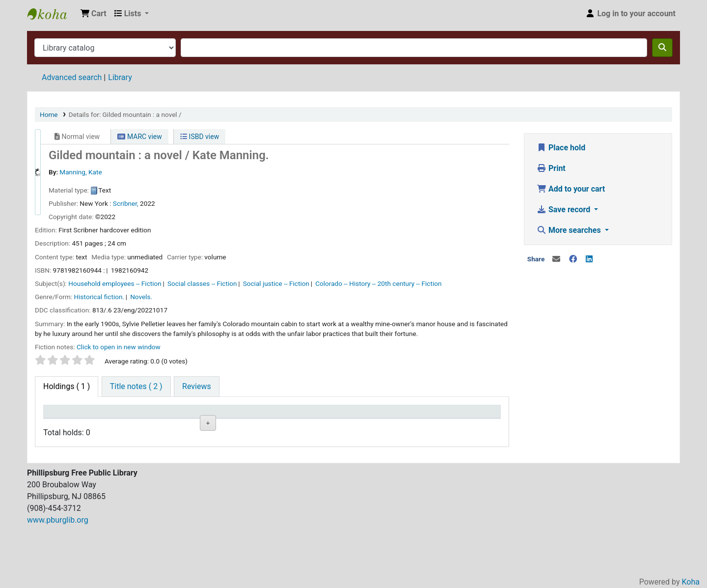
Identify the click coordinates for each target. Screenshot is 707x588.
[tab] (136, 387)
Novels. (141, 297)
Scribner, (126, 203)
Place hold (561, 148)
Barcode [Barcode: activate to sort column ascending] (406, 426)
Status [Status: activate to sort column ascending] (289, 426)
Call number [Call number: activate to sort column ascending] (240, 426)
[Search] (662, 48)
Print (551, 168)
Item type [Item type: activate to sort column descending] (65, 426)
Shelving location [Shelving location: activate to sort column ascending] (178, 420)
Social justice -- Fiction (276, 283)
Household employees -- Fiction (115, 283)
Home (49, 114)
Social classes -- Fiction (202, 283)
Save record (564, 210)
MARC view (139, 137)
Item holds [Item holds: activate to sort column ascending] (466, 426)
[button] (94, 14)
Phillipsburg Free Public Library (52, 14)
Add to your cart (571, 189)
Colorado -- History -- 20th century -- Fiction (378, 283)
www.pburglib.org (58, 570)
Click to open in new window (119, 347)
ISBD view (200, 137)
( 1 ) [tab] (67, 386)
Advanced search (72, 77)
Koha (691, 582)
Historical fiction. (99, 297)
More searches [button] (570, 230)
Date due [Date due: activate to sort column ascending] (349, 426)
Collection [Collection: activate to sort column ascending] (122, 426)
